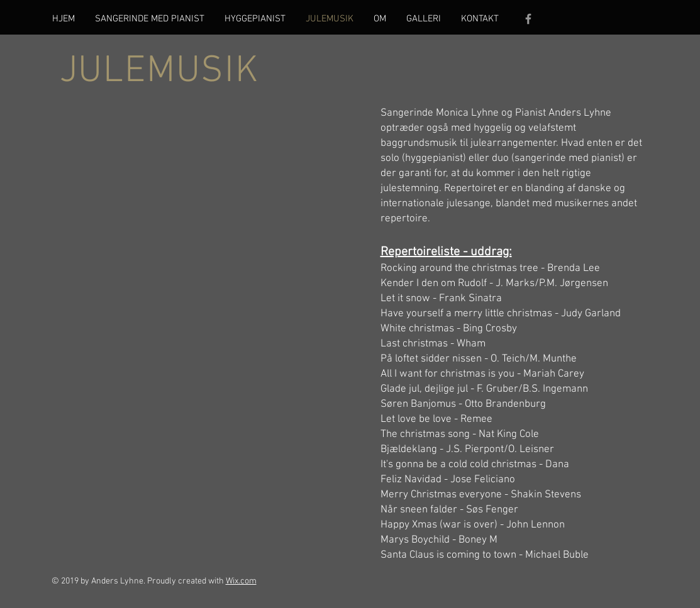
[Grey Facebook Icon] (528, 19)
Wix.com (241, 581)
